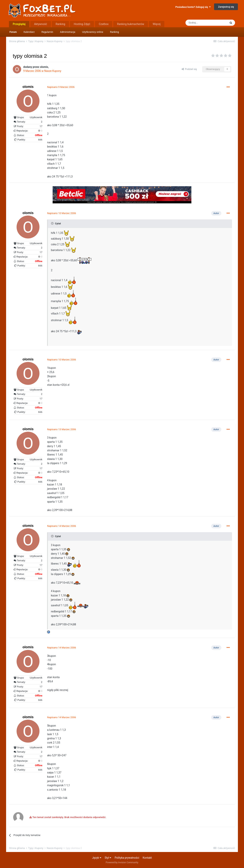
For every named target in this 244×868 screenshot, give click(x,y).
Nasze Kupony (53, 71)
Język (97, 858)
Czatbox (104, 24)
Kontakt (147, 858)
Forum (13, 32)
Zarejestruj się (226, 7)
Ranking (114, 32)
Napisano (61, 87)
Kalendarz (29, 32)
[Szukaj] (206, 23)
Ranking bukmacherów (131, 24)
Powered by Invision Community (122, 862)
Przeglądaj (19, 24)
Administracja (68, 32)
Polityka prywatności (127, 858)
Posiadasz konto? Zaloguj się (193, 7)
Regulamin (47, 32)
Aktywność (41, 24)
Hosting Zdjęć (82, 24)
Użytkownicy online (93, 32)
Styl (108, 858)
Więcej (157, 24)
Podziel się (189, 69)
